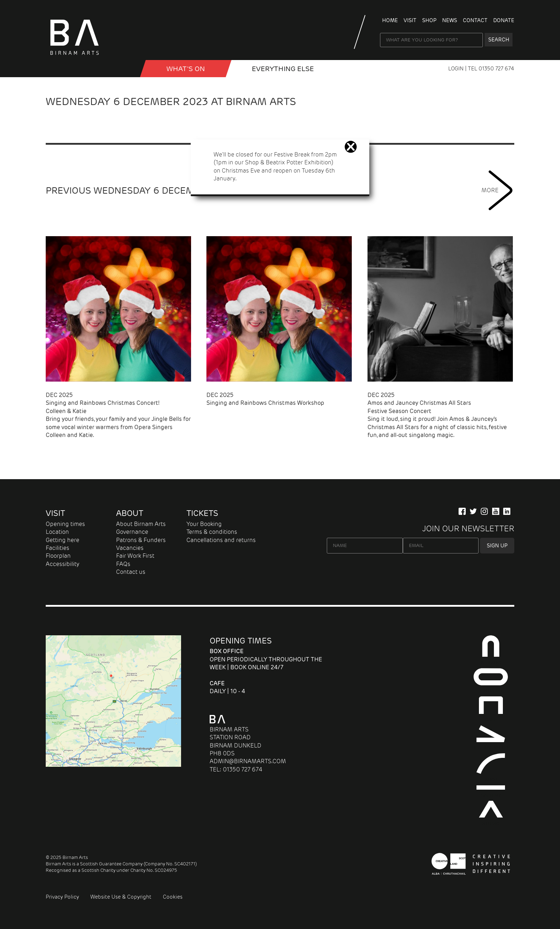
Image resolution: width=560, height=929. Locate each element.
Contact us (131, 572)
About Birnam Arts (141, 524)
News (450, 20)
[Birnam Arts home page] (74, 57)
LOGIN (457, 69)
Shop (429, 20)
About (130, 513)
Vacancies (130, 548)
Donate (504, 20)
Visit (410, 20)
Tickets (202, 513)
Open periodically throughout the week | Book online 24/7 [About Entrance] (266, 659)
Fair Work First (135, 556)
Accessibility (62, 564)
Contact (475, 20)
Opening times (65, 524)
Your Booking (204, 524)
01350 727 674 (496, 69)
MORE (498, 190)
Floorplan (58, 556)
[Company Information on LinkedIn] (507, 511)
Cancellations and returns (221, 540)
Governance (132, 532)
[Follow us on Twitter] (473, 511)
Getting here (62, 540)
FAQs (123, 564)
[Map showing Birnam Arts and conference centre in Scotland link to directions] (113, 765)
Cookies (173, 897)
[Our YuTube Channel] (496, 511)
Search (499, 40)
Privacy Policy (62, 897)
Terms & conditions (212, 532)
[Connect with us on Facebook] (462, 511)
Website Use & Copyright (121, 897)
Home (390, 20)
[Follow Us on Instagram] (484, 511)
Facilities (57, 548)
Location (57, 532)
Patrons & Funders (141, 540)
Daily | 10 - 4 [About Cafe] (227, 687)
